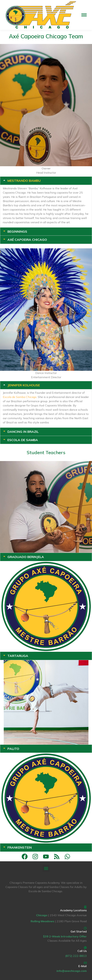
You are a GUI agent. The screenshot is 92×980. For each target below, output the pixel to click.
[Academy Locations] (85, 907)
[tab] (46, 181)
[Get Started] (85, 928)
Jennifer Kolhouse (24, 385)
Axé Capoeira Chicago (27, 240)
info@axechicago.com (72, 971)
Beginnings (17, 232)
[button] (46, 868)
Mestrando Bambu (24, 181)
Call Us (82, 951)
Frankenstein (20, 848)
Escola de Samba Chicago (20, 397)
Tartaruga (18, 656)
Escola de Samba (23, 440)
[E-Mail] (85, 963)
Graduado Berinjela (26, 557)
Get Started (79, 931)
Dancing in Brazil (23, 432)
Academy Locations (73, 910)
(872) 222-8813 (76, 956)
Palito (13, 749)
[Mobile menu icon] (84, 15)
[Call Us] (85, 948)
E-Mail (83, 966)
